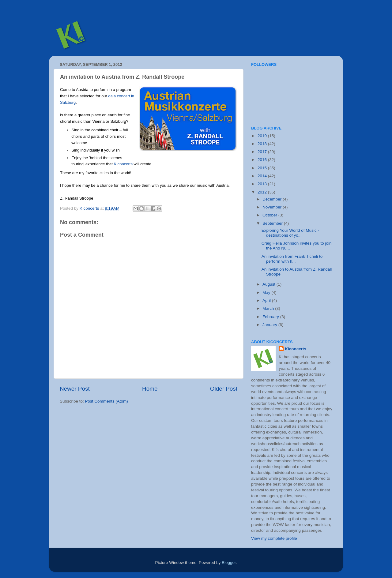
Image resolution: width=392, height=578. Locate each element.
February (271, 317)
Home (150, 389)
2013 (263, 184)
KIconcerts (123, 164)
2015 (263, 168)
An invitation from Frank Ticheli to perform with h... (292, 259)
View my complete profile (274, 538)
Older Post (224, 389)
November (273, 207)
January (270, 325)
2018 (263, 144)
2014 (263, 176)
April (267, 300)
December (273, 199)
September (273, 223)
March (269, 308)
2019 (263, 136)
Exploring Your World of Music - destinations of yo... (290, 233)
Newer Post (75, 389)
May (267, 293)
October (270, 215)
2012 (263, 192)
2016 (263, 160)
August (269, 284)
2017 (263, 152)
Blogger (229, 563)
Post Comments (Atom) (107, 401)
